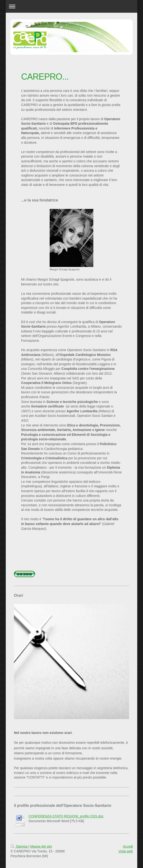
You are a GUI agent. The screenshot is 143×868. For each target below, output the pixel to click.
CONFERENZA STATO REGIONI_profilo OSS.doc (66, 816)
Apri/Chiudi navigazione (71, 6)
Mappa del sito (41, 846)
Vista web (125, 851)
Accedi (128, 846)
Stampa (19, 846)
